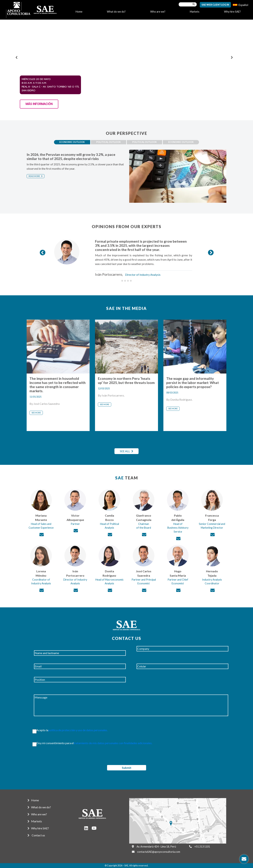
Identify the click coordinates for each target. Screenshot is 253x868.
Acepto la (68, 730)
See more (36, 413)
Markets (195, 12)
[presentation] (51, 758)
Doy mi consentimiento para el (91, 743)
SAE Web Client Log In (215, 5)
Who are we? (158, 12)
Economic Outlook (72, 142)
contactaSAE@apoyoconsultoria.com (159, 852)
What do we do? (116, 12)
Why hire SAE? (232, 12)
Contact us (36, 835)
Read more (36, 176)
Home (79, 12)
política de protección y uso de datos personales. (78, 730)
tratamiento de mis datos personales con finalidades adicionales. (113, 743)
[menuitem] (240, 5)
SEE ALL (126, 451)
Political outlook (109, 142)
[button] (17, 57)
